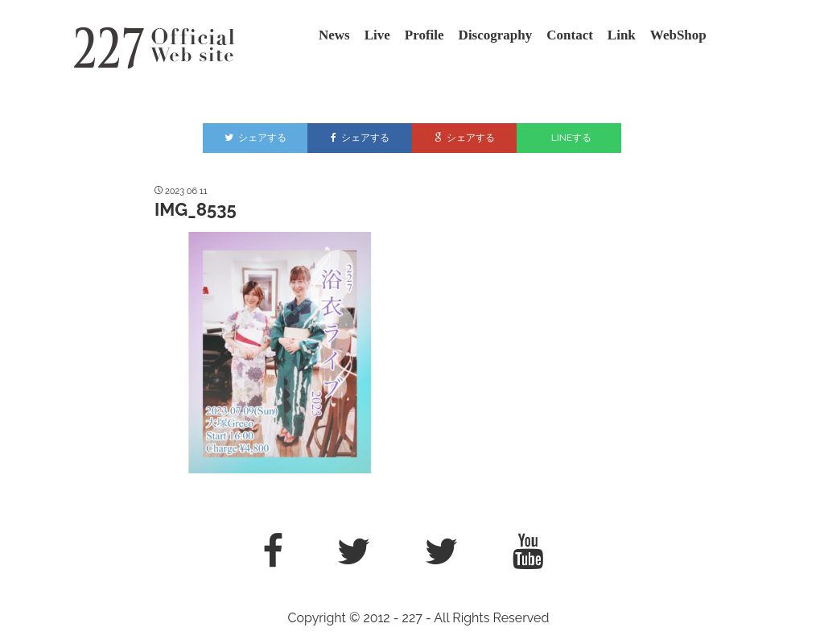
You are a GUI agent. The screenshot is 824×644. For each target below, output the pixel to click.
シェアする (255, 138)
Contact (570, 35)
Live (377, 35)
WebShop (678, 35)
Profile (424, 35)
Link (622, 35)
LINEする (572, 138)
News (334, 35)
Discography (496, 35)
